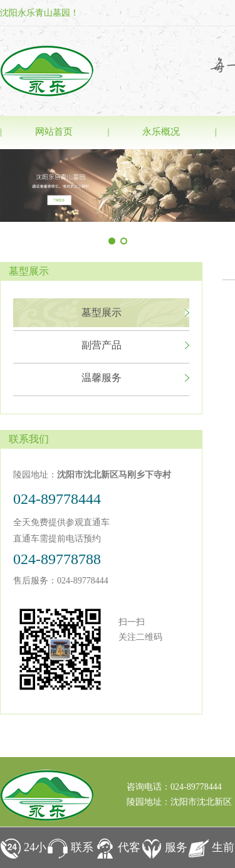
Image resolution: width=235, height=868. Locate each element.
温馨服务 (102, 378)
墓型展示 (102, 312)
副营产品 (102, 345)
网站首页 (54, 132)
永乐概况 (161, 132)
